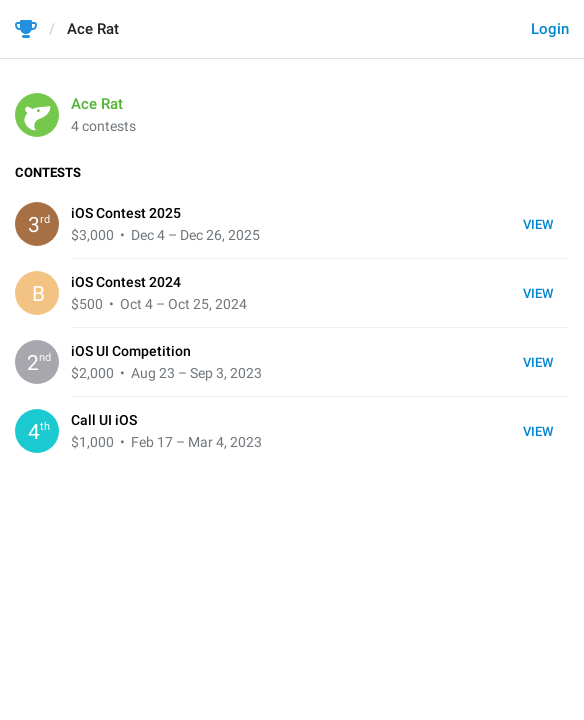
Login (550, 29)
